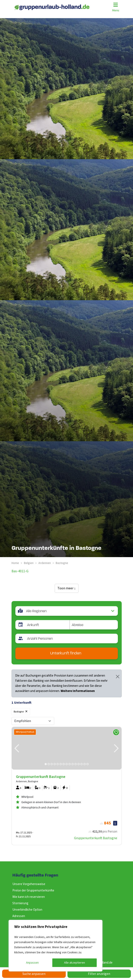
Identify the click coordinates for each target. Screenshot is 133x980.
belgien (29, 563)
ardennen (45, 563)
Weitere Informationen (78, 691)
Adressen (19, 916)
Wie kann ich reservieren (29, 897)
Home (15, 563)
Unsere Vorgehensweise (29, 884)
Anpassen (32, 963)
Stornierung (20, 903)
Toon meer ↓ (67, 588)
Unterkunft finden (66, 653)
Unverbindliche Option (27, 910)
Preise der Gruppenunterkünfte (33, 890)
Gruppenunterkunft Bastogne (96, 838)
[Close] (118, 677)
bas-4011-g (20, 571)
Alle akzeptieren (75, 963)
